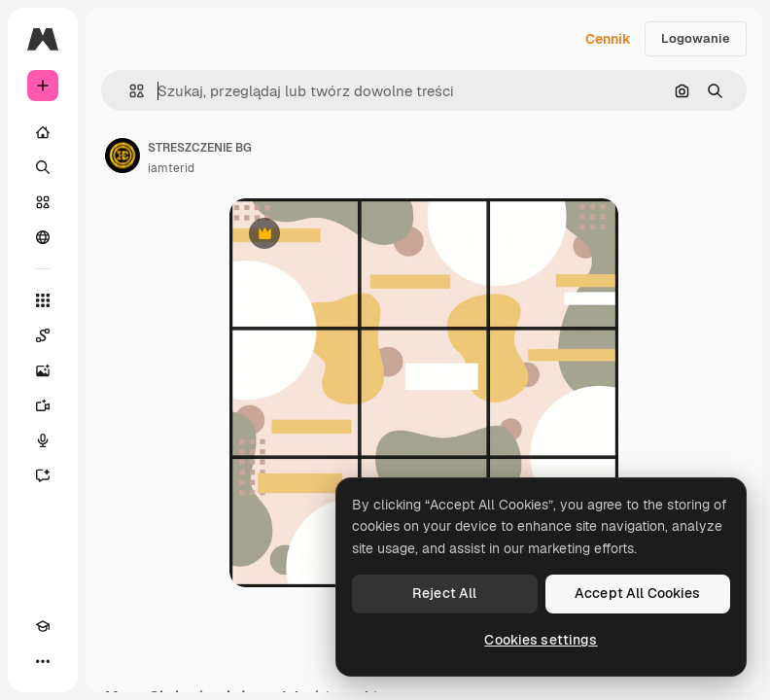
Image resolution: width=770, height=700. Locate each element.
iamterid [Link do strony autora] (171, 168)
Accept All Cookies (638, 593)
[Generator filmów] (43, 405)
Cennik (608, 39)
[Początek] (43, 132)
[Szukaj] (43, 167)
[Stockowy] (43, 202)
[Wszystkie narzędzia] (43, 300)
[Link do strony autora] (122, 156)
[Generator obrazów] (43, 370)
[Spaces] (43, 335)
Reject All (444, 593)
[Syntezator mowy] (43, 440)
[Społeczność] (43, 237)
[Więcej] (43, 661)
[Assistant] (43, 475)
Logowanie (696, 38)
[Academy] (43, 626)
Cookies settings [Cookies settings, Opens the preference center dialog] (541, 640)
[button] (129, 91)
